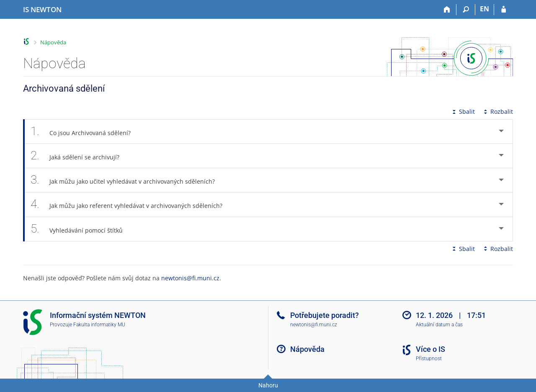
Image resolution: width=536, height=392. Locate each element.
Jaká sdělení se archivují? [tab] (80, 156)
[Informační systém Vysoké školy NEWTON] (42, 10)
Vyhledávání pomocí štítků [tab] (81, 229)
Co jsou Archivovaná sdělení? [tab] (85, 132)
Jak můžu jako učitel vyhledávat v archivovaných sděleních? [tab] (127, 180)
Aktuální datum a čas (439, 325)
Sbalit (463, 111)
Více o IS (430, 349)
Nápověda (53, 42)
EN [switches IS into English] (484, 9)
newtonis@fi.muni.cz (190, 278)
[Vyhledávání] (466, 10)
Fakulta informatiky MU (99, 325)
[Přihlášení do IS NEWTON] (504, 10)
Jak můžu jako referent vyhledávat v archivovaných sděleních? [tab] (131, 204)
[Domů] (447, 10)
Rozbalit (497, 111)
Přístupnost (429, 359)
